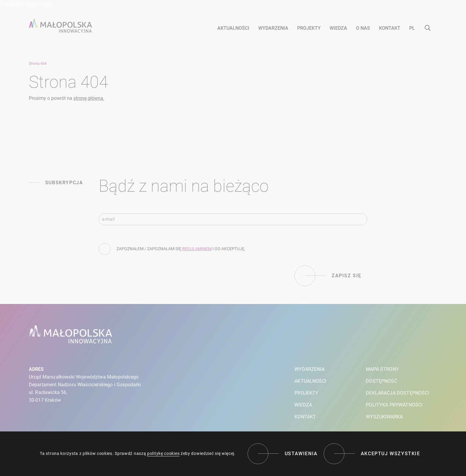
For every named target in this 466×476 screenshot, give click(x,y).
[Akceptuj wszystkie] (372, 454)
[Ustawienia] (283, 454)
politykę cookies (163, 453)
